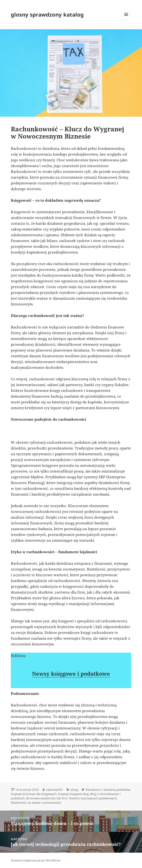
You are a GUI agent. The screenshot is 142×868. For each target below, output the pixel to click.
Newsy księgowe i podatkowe (71, 674)
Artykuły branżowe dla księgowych (34, 794)
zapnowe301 (55, 790)
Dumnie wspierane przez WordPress (36, 860)
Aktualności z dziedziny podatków (108, 790)
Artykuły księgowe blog (73, 794)
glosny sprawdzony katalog (47, 14)
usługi (74, 790)
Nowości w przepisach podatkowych (93, 798)
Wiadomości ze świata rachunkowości (36, 803)
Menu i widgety (126, 19)
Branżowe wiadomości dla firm (47, 798)
